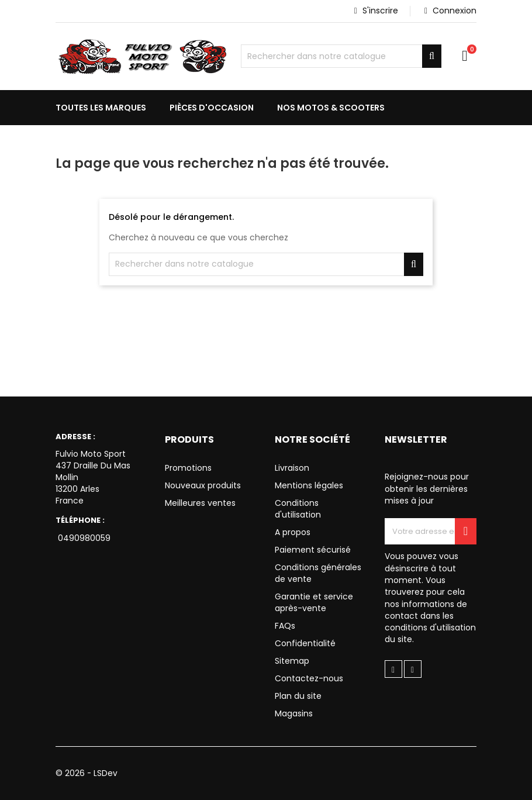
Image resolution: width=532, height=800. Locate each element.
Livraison (292, 468)
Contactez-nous (309, 678)
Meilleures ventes (200, 503)
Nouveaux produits (203, 485)
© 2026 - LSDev (87, 773)
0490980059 (83, 538)
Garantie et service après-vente (314, 602)
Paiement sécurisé (313, 550)
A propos (293, 532)
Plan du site (298, 696)
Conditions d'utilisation (298, 509)
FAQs (285, 626)
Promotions (188, 468)
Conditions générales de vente (318, 573)
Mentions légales (309, 485)
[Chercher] (341, 56)
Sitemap (292, 661)
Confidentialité (305, 643)
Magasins (294, 713)
